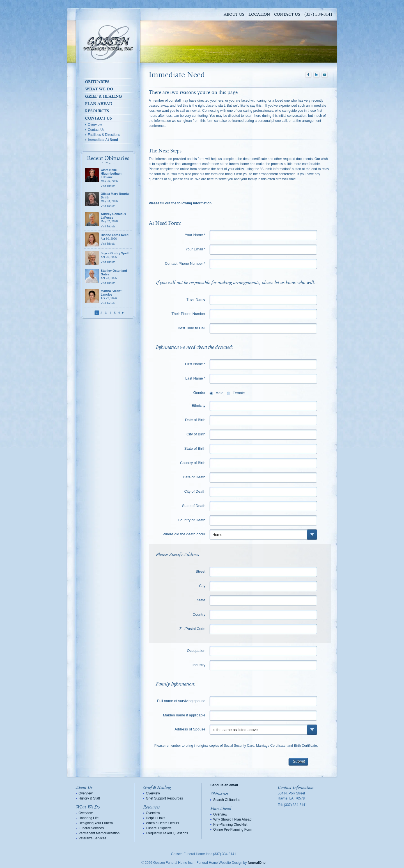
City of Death (195, 491)
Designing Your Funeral (96, 823)
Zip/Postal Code (193, 629)
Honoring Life (89, 818)
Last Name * (195, 378)
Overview (95, 125)
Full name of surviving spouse (181, 701)
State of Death (194, 506)
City (202, 586)
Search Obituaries (227, 800)
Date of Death (194, 477)
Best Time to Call (192, 328)
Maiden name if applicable (184, 715)
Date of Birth (195, 420)
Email (325, 75)
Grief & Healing (104, 96)
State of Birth (195, 448)
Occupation (196, 651)
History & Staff (89, 798)
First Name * (195, 364)
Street (200, 571)
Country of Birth (193, 463)
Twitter (316, 75)
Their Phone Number (188, 314)
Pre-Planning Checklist (230, 824)
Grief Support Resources (164, 798)
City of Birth (196, 434)
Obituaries (97, 82)
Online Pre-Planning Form (233, 830)
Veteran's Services (92, 838)
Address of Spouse (190, 729)
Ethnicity (198, 406)
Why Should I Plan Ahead (232, 819)
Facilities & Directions (104, 135)
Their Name (196, 299)
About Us (234, 15)
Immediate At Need (103, 140)
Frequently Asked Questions (167, 833)
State (201, 600)
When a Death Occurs (162, 823)
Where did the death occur (184, 534)
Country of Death (192, 520)
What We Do (99, 89)
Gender (199, 393)
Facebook (308, 75)
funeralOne (257, 863)
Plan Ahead (99, 104)
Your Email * (195, 249)
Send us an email (224, 785)
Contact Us (287, 15)
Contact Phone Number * (185, 263)
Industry (199, 665)
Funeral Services (91, 828)
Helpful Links (156, 818)
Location (259, 15)
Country (199, 614)
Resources (97, 111)
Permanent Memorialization (99, 833)
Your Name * (195, 235)
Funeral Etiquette (159, 828)
